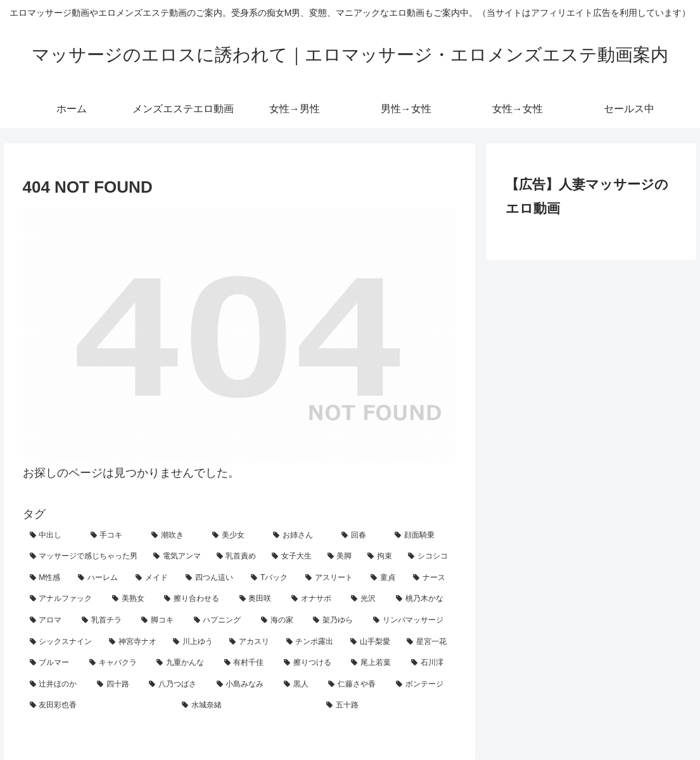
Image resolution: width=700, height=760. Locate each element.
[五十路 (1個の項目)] (388, 705)
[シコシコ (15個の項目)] (429, 557)
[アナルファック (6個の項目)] (64, 599)
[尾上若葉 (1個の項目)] (374, 663)
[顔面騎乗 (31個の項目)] (422, 536)
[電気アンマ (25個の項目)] (178, 557)
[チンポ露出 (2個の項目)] (311, 642)
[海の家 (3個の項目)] (280, 621)
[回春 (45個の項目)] (361, 536)
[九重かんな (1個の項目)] (183, 663)
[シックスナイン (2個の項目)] (62, 642)
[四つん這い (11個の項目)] (211, 578)
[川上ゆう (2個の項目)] (194, 642)
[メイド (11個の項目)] (154, 578)
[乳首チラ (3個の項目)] (105, 621)
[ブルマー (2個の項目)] (53, 663)
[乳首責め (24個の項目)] (238, 557)
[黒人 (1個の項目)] (299, 685)
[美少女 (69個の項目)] (236, 536)
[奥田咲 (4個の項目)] (258, 599)
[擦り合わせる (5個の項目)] (194, 599)
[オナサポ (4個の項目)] (314, 599)
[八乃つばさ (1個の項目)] (175, 685)
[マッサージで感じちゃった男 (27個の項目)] (85, 557)
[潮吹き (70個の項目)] (175, 536)
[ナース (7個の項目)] (431, 578)
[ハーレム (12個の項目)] (100, 578)
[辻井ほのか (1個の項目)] (56, 685)
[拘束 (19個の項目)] (381, 557)
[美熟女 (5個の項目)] (131, 599)
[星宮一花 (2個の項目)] (428, 642)
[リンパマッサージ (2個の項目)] (411, 621)
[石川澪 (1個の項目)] (430, 663)
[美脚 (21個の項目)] (341, 557)
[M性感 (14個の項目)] (47, 578)
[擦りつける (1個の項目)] (310, 663)
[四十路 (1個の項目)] (116, 685)
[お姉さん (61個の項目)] (300, 536)
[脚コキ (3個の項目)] (160, 621)
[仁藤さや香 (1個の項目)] (355, 685)
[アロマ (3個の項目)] (49, 621)
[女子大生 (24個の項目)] (293, 557)
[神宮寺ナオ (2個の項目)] (134, 642)
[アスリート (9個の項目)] (331, 578)
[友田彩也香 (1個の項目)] (99, 705)
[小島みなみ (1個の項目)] (243, 685)
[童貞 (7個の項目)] (385, 578)
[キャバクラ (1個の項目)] (116, 663)
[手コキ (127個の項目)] (114, 536)
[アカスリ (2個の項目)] (251, 642)
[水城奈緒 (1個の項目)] (247, 705)
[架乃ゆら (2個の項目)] (336, 621)
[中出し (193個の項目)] (53, 536)
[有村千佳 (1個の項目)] (247, 663)
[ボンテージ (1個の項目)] (423, 685)
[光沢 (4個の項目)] (366, 599)
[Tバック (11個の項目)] (271, 578)
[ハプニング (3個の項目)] (220, 621)
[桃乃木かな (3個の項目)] (423, 599)
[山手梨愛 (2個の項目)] (372, 642)
